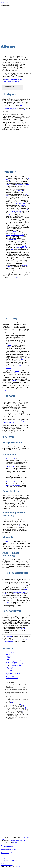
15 (22, 605)
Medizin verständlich (12, 678)
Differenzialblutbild (8, 423)
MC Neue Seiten (11, 676)
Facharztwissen (5, 2)
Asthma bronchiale (11, 662)
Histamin (21, 191)
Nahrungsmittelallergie (12, 232)
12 (26, 585)
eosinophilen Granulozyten (18, 421)
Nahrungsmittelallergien (9, 108)
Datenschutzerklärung (7, 865)
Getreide (7, 602)
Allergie (8, 656)
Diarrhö (8, 214)
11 (16, 548)
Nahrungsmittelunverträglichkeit (15, 235)
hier (22, 359)
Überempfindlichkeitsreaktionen (13, 79)
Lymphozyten (14, 381)
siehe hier (14, 277)
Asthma (21, 105)
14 (15, 600)
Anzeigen (19, 87)
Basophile (9, 669)
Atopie (24, 246)
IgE (19, 241)
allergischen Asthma (15, 211)
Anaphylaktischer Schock (17, 661)
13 (28, 595)
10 (3, 548)
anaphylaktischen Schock (14, 240)
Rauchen (8, 368)
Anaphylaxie (10, 659)
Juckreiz (25, 204)
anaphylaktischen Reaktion (14, 485)
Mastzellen (9, 185)
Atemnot (25, 210)
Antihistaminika (11, 467)
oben (26, 589)
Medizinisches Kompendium (14, 673)
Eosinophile (9, 670)
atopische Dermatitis (21, 247)
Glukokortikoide (11, 459)
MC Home (9, 675)
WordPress (18, 866)
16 (26, 627)
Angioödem (18, 204)
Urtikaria (22, 205)
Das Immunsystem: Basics (12, 81)
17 (13, 632)
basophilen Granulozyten (22, 185)
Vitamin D (5, 542)
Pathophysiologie (20, 841)
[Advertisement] (16, 24)
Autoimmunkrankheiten (21, 110)
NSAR (23, 629)
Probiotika (20, 526)
